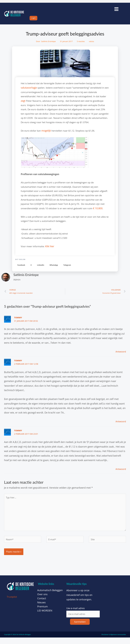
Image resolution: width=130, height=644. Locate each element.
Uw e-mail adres (76, 614)
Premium (43, 613)
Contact (42, 604)
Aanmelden (80, 628)
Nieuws (42, 608)
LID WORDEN (45, 617)
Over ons (42, 600)
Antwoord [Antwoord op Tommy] (120, 354)
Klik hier (50, 249)
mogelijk (46, 133)
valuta (92, 45)
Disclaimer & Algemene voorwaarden (114, 641)
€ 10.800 (97, 211)
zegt (23, 104)
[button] (21, 267)
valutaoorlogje (28, 91)
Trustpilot (12, 603)
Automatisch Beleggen (50, 596)
